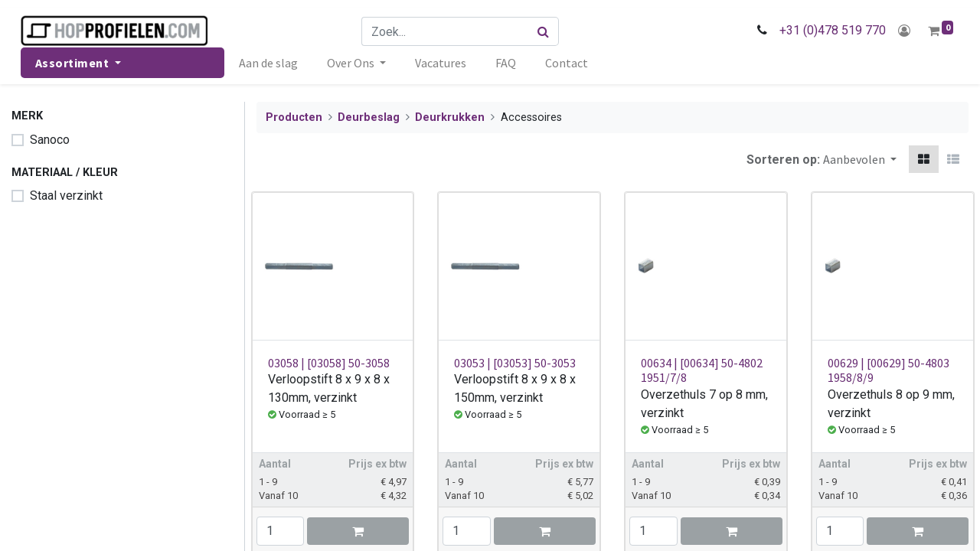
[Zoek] (544, 31)
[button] (860, 159)
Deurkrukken (450, 117)
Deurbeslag (369, 117)
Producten (294, 117)
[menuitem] (271, 63)
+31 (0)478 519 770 (830, 30)
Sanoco (50, 140)
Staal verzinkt (66, 196)
